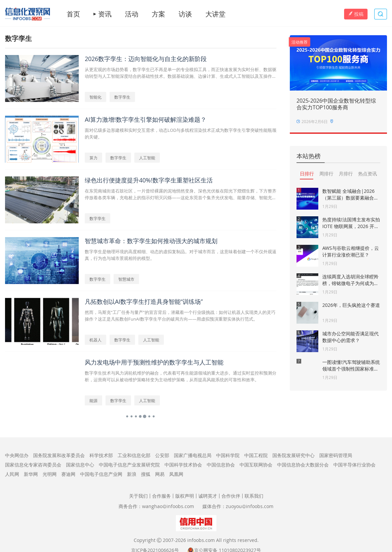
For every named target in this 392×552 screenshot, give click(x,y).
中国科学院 (228, 455)
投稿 (356, 14)
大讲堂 (215, 14)
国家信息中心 (80, 465)
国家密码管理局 (336, 455)
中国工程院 (256, 455)
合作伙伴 (231, 496)
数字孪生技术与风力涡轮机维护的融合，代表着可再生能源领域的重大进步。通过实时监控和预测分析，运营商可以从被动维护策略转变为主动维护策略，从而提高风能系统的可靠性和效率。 (181, 376)
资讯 (105, 14)
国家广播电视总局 (193, 455)
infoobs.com (201, 540)
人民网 (12, 474)
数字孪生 (122, 97)
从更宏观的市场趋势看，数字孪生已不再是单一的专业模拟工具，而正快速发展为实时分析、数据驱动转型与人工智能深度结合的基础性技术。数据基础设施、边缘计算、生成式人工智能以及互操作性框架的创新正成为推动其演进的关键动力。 (181, 73)
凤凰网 (176, 474)
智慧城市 (126, 279)
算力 (93, 158)
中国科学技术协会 (183, 465)
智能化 (95, 97)
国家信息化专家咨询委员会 (33, 465)
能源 (93, 400)
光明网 (50, 474)
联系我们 (254, 496)
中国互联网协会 (256, 465)
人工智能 (147, 158)
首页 (73, 14)
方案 (158, 14)
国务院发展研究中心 (293, 455)
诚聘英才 (208, 496)
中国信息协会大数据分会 (303, 465)
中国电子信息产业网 (101, 474)
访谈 (185, 14)
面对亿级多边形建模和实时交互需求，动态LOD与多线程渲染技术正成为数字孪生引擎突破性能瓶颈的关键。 (181, 133)
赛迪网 (68, 474)
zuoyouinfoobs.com (250, 506)
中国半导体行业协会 (354, 465)
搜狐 (146, 474)
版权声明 (185, 496)
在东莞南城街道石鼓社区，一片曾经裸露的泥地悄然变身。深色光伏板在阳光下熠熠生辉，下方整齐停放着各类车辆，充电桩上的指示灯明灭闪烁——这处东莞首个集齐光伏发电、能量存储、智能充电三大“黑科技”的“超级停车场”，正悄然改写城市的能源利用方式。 (181, 194)
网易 (160, 474)
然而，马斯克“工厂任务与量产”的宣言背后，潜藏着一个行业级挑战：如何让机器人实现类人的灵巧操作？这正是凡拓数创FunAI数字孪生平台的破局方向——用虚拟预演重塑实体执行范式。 (180, 316)
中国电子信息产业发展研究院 (129, 465)
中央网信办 (17, 455)
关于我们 (138, 496)
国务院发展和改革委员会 (59, 455)
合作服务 (161, 496)
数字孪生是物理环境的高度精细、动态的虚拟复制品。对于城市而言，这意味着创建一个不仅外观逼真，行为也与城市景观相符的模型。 (181, 255)
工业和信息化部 (134, 455)
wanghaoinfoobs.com (168, 506)
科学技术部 (101, 455)
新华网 (31, 474)
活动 (132, 14)
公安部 (162, 455)
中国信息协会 (221, 465)
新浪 (132, 474)
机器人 (95, 340)
